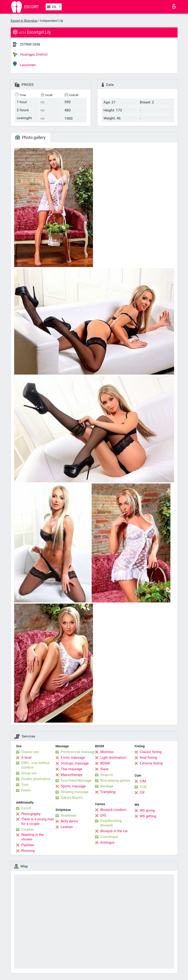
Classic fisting (151, 752)
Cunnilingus (109, 837)
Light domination (113, 758)
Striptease (69, 815)
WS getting (148, 816)
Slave (104, 769)
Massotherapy (72, 775)
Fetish (26, 790)
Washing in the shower (32, 837)
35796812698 (30, 44)
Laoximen (24, 64)
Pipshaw (28, 845)
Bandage (107, 786)
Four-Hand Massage (76, 780)
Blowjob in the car (114, 831)
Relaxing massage (75, 792)
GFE (103, 815)
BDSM (105, 763)
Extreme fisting (151, 763)
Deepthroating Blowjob (111, 823)
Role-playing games (115, 780)
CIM (143, 781)
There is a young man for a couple (38, 821)
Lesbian (67, 827)
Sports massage (73, 786)
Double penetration (36, 779)
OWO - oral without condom (36, 765)
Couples (28, 829)
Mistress (107, 752)
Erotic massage (73, 758)
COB (143, 787)
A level (26, 758)
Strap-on (107, 775)
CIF (142, 793)
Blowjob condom (113, 810)
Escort (26, 808)
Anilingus (107, 842)
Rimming (28, 851)
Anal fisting (148, 758)
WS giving (147, 810)
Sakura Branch (72, 798)
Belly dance (69, 821)
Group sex (29, 773)
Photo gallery (30, 137)
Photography (31, 814)
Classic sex (30, 752)
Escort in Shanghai (24, 21)
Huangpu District (30, 54)
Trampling (108, 792)
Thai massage (71, 769)
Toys (25, 785)
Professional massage (78, 752)
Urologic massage (75, 763)
